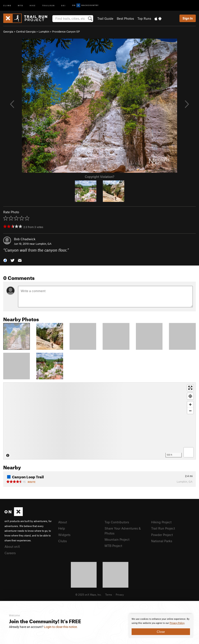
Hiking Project (161, 522)
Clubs (62, 541)
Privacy (120, 594)
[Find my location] (190, 396)
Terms (109, 594)
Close (161, 632)
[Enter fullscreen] (190, 388)
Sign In (188, 18)
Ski (63, 5)
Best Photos (125, 18)
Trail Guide (105, 18)
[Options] (189, 452)
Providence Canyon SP (66, 32)
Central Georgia (26, 32)
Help (62, 528)
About (63, 522)
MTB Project (113, 546)
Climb (7, 5)
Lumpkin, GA (44, 244)
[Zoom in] (190, 405)
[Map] (99, 421)
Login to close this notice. (61, 627)
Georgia (8, 32)
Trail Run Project (163, 528)
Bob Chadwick (25, 239)
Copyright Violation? (99, 177)
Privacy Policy (177, 623)
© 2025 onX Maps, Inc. (88, 594)
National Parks (162, 541)
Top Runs (144, 18)
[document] (161, 626)
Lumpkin (44, 32)
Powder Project (162, 535)
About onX (12, 546)
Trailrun (48, 5)
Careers (10, 553)
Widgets (64, 535)
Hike (33, 5)
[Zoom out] (190, 411)
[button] (5, 260)
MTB (21, 5)
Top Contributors (117, 522)
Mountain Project (117, 539)
